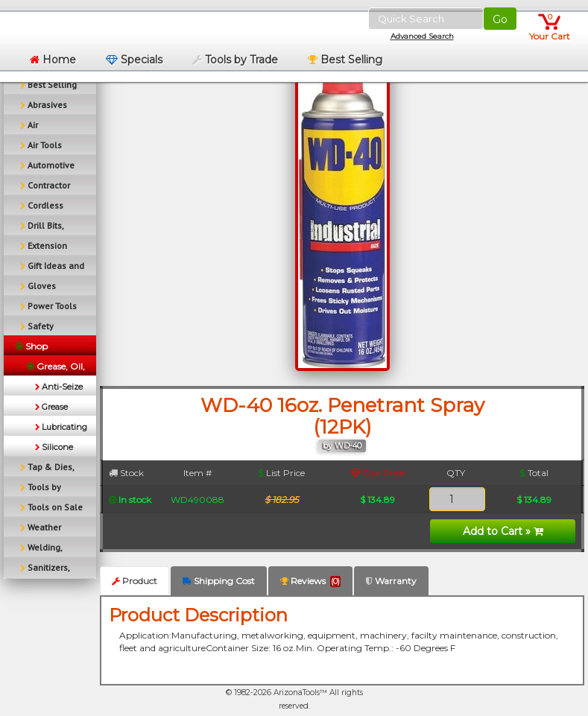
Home (53, 60)
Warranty (391, 581)
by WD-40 (342, 446)
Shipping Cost (219, 581)
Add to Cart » (503, 531)
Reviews (310, 581)
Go (500, 19)
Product (135, 581)
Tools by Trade (235, 60)
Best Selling (345, 60)
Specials (134, 60)
